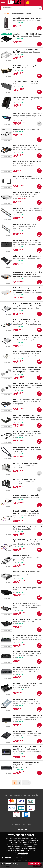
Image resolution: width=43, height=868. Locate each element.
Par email (21, 829)
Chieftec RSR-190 (20, 208)
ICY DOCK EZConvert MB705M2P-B (26, 731)
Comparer (7, 29)
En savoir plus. (23, 853)
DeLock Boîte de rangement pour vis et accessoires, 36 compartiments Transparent (28, 290)
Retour (7, 13)
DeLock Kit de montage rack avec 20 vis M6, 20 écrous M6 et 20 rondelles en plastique (28, 386)
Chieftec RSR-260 (20, 224)
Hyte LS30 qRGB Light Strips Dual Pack (28, 527)
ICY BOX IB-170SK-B (21, 588)
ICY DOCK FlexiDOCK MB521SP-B (25, 763)
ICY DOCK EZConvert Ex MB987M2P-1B (28, 715)
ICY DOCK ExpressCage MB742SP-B (26, 667)
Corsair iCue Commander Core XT (26, 240)
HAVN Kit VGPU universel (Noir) (25, 479)
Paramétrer (10, 863)
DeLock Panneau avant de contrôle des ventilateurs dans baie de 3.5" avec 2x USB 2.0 (28, 417)
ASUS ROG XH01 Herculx (22, 114)
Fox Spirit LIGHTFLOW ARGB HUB (26, 18)
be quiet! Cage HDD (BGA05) (24, 145)
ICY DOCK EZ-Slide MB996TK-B (25, 699)
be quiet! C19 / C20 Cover (22, 176)
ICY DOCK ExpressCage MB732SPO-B (27, 635)
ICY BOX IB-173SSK (20, 604)
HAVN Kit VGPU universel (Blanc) (25, 463)
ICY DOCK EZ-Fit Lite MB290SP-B (26, 683)
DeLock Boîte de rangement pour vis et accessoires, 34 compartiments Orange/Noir (28, 274)
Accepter (34, 864)
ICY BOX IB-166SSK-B (21, 572)
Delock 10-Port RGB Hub (22, 256)
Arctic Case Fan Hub (21, 98)
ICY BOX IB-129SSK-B (21, 556)
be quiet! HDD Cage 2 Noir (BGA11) (26, 161)
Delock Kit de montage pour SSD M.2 (27, 352)
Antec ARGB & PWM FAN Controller (26, 82)
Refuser (8, 858)
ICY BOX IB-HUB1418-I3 (22, 619)
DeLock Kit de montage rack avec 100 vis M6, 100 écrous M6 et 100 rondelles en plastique (27, 370)
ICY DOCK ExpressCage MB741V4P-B (27, 651)
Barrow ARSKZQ (19, 130)
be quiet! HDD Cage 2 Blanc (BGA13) (26, 192)
